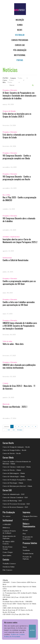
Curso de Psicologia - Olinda (13, 483)
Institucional (20, 55)
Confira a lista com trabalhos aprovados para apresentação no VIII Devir (19, 303)
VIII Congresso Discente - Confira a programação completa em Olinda (17, 157)
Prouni (25, 530)
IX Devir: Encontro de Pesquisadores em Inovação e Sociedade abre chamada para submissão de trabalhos (19, 96)
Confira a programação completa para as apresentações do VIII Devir (19, 282)
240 (9, 430)
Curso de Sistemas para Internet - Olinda (17, 486)
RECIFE (20, 30)
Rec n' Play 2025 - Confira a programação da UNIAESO (19, 199)
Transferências (28, 554)
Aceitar (32, 630)
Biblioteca (6, 528)
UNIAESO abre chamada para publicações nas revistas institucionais (19, 366)
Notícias (26, 519)
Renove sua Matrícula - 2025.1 (15, 407)
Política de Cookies (18, 634)
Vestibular (20, 35)
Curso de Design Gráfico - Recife (15, 450)
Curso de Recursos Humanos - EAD (15, 507)
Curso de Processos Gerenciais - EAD (16, 504)
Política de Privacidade (12, 637)
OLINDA (20, 25)
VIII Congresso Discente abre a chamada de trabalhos (19, 220)
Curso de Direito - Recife (12, 453)
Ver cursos (7, 516)
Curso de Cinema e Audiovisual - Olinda (17, 467)
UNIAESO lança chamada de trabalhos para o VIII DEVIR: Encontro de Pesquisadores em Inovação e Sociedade (20, 326)
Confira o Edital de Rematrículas (16, 260)
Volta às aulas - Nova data (13, 344)
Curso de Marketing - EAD (12, 501)
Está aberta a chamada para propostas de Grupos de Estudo (20, 136)
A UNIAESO (7, 524)
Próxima (20, 430)
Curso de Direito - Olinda (12, 470)
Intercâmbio (7, 555)
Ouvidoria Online (9, 567)
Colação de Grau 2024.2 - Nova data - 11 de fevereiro (19, 387)
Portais (20, 60)
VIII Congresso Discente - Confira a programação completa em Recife (17, 178)
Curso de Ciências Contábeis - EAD (15, 497)
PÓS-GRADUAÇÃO (20, 50)
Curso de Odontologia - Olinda (14, 477)
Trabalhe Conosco (9, 564)
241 (14, 430)
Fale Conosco (7, 570)
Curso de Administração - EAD (14, 494)
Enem (25, 547)
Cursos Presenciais (20, 40)
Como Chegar (8, 552)
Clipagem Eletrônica (30, 516)
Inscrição (20, 20)
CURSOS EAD (20, 45)
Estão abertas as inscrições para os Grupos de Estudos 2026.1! (17, 115)
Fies (24, 534)
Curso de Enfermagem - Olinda (14, 473)
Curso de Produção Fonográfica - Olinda (17, 480)
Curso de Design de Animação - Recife (16, 447)
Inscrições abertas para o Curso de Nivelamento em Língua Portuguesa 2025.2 (20, 241)
